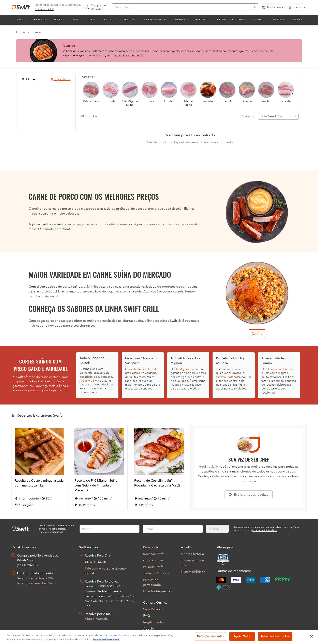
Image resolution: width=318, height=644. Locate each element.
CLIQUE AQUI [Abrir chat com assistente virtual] (95, 562)
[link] (44, 9)
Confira (257, 334)
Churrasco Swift (155, 560)
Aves (75, 19)
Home (21, 32)
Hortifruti (202, 19)
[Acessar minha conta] (272, 7)
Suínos (91, 19)
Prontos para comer (231, 19)
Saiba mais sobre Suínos (129, 55)
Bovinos (59, 19)
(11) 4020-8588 (28, 565)
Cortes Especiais (155, 19)
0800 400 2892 (109, 586)
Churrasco (38, 19)
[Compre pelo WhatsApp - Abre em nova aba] (98, 7)
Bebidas (297, 19)
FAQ (146, 616)
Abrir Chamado (96, 619)
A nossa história (192, 554)
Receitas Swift (153, 554)
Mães (19, 19)
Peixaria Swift (153, 567)
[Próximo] (293, 94)
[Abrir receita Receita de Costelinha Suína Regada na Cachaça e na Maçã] (159, 468)
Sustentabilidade (193, 572)
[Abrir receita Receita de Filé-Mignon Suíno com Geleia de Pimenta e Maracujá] (99, 468)
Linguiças (109, 19)
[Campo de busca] (183, 7)
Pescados (130, 19)
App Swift (150, 629)
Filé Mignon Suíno (186, 369)
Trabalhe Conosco (157, 573)
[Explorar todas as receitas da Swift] (249, 495)
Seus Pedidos (153, 609)
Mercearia (277, 19)
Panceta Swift (224, 377)
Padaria (257, 19)
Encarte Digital (154, 635)
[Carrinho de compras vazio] (297, 7)
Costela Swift (91, 381)
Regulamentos (154, 622)
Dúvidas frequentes (157, 591)
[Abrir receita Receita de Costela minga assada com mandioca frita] (40, 468)
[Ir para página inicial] (21, 7)
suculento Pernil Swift (142, 369)
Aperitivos (181, 19)
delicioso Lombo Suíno (280, 369)
